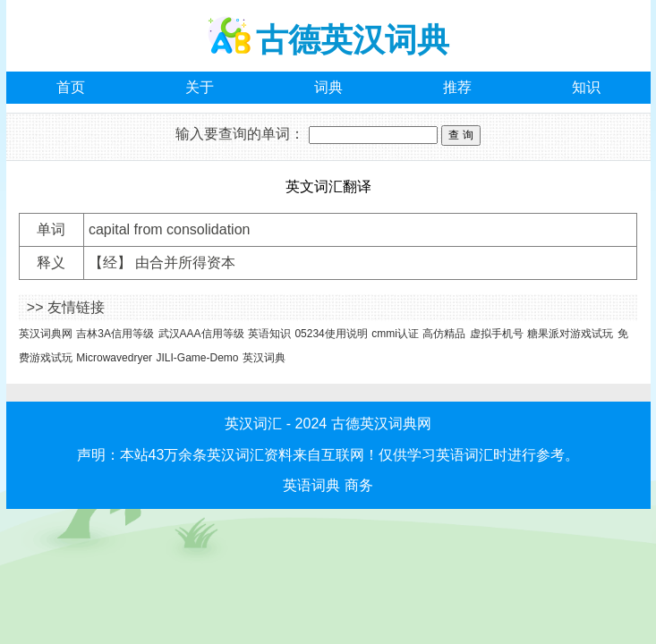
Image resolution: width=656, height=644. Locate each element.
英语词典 (311, 485)
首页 (71, 87)
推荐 (457, 87)
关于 (200, 87)
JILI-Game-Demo (198, 358)
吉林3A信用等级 (115, 334)
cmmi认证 (395, 334)
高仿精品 (444, 334)
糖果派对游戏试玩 (570, 334)
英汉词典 (264, 358)
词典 (328, 87)
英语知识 (269, 334)
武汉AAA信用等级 (201, 334)
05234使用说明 (331, 334)
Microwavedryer (114, 358)
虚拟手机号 (497, 334)
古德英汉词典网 (381, 424)
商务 (359, 485)
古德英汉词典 (353, 40)
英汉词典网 (46, 334)
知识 (586, 87)
